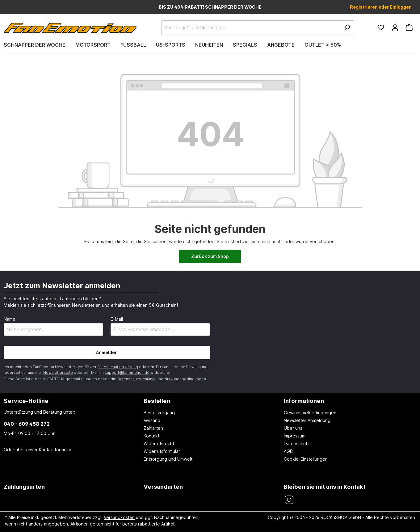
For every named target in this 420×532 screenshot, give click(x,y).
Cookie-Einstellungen (306, 459)
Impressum (295, 436)
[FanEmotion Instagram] (289, 500)
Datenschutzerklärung (118, 367)
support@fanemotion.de (127, 372)
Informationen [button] (304, 401)
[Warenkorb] (409, 27)
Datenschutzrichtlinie (136, 379)
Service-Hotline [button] (26, 401)
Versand (152, 420)
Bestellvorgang (159, 413)
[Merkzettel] (381, 27)
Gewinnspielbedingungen (310, 413)
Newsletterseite (58, 372)
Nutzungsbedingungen (185, 379)
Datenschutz (297, 443)
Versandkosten (119, 517)
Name (10, 319)
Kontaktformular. (56, 450)
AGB (288, 451)
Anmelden (107, 352)
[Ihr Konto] (395, 27)
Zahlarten (153, 428)
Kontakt (151, 436)
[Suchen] (347, 28)
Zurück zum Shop (210, 256)
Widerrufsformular (162, 451)
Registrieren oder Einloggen (381, 7)
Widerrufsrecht (159, 443)
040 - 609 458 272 (27, 424)
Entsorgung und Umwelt (168, 459)
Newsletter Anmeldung (307, 420)
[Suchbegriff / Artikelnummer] (258, 28)
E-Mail (117, 319)
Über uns (293, 428)
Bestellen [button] (157, 401)
